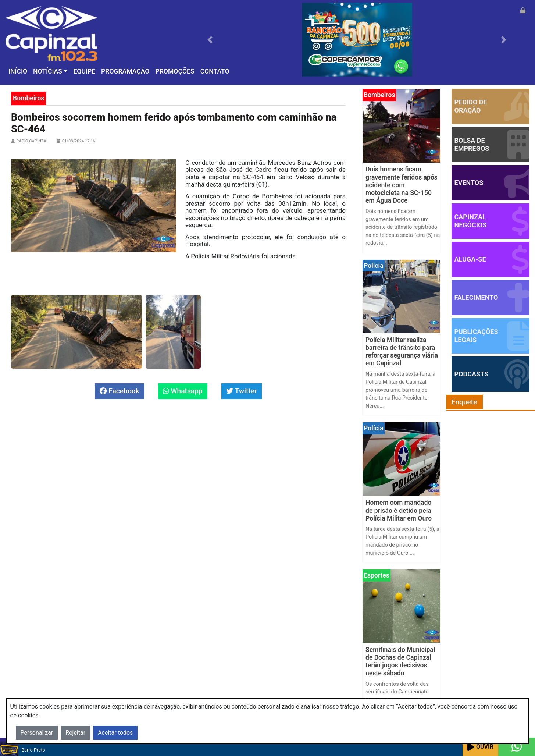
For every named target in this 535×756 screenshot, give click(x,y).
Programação (125, 71)
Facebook (119, 391)
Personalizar (37, 733)
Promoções (175, 71)
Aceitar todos (115, 733)
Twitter (242, 391)
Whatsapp (183, 391)
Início (18, 71)
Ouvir (480, 747)
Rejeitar (75, 733)
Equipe (84, 71)
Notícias (48, 71)
